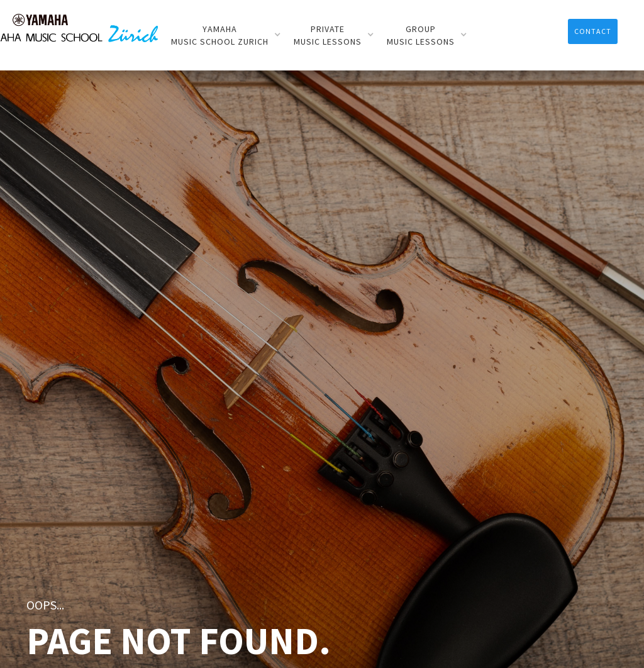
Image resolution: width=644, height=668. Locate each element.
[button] (226, 35)
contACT (593, 31)
